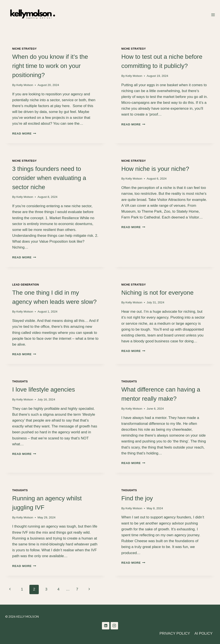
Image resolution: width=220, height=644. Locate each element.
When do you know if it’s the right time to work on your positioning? (50, 66)
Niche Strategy (25, 49)
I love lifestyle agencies (44, 389)
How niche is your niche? (155, 169)
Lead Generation (26, 285)
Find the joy (137, 498)
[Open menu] (213, 15)
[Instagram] (114, 626)
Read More (24, 134)
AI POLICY (204, 633)
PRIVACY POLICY (175, 633)
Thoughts (20, 382)
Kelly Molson (25, 85)
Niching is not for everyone (157, 293)
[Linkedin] (106, 626)
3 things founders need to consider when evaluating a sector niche (49, 178)
